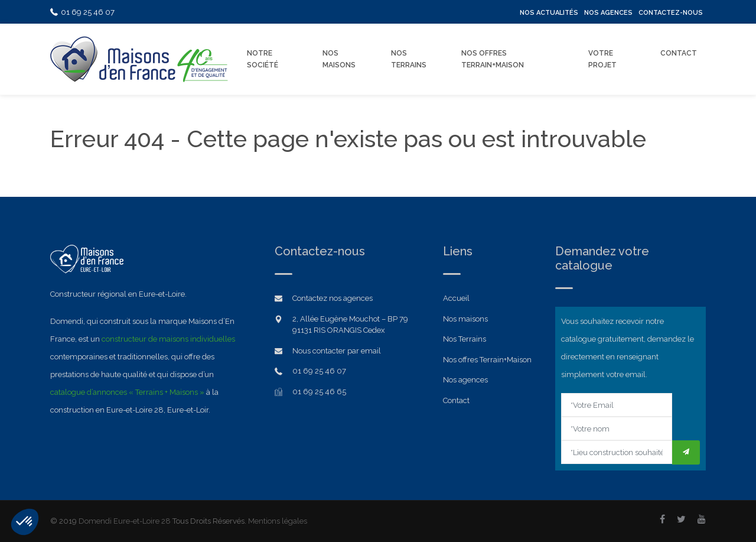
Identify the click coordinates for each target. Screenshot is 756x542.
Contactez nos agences (333, 298)
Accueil (456, 298)
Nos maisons (465, 319)
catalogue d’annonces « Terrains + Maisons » (127, 392)
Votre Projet (602, 59)
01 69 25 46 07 (82, 12)
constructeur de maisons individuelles (168, 339)
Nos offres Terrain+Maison (493, 59)
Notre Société (263, 59)
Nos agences (465, 380)
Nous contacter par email (337, 351)
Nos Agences (608, 13)
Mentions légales (278, 521)
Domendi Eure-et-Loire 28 (125, 521)
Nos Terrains (409, 59)
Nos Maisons (339, 59)
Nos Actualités (549, 13)
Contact (679, 53)
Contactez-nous (671, 13)
